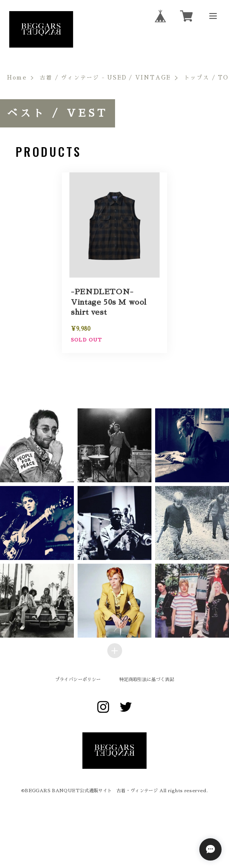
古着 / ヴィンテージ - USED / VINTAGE (105, 78)
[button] (114, 445)
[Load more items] (115, 651)
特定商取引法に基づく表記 (147, 680)
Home (17, 78)
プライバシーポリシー (78, 680)
